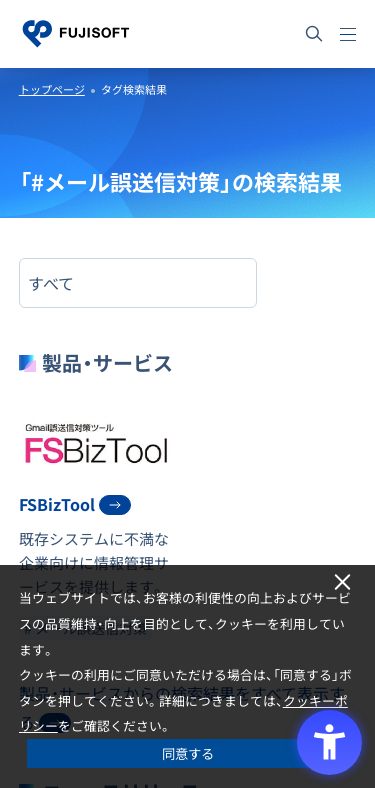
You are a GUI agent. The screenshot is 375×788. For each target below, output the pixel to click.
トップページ (52, 89)
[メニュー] (348, 34)
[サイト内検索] (314, 34)
